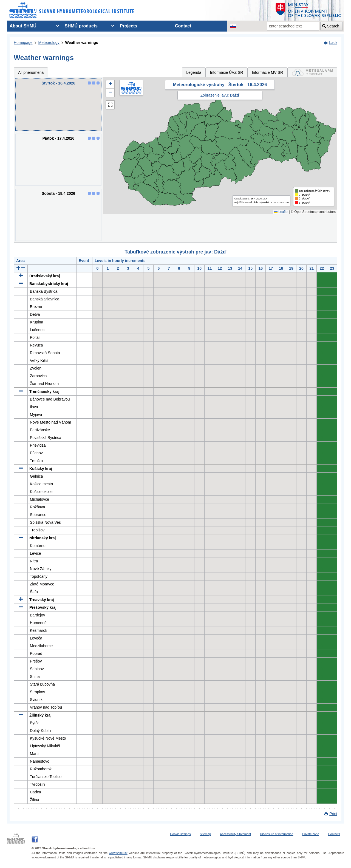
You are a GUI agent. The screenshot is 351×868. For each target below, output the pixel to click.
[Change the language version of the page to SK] (233, 26)
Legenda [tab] (194, 72)
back (333, 43)
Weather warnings (82, 43)
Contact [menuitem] (183, 26)
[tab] (312, 72)
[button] (110, 84)
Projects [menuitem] (128, 26)
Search (333, 26)
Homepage (23, 43)
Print (333, 814)
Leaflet (281, 212)
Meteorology (49, 43)
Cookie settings (180, 834)
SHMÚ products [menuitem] (81, 26)
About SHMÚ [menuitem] (23, 26)
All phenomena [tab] (31, 72)
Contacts (334, 834)
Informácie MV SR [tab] (267, 72)
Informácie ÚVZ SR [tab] (227, 72)
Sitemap (205, 834)
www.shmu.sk (118, 853)
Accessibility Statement (235, 834)
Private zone (311, 834)
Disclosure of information (277, 834)
